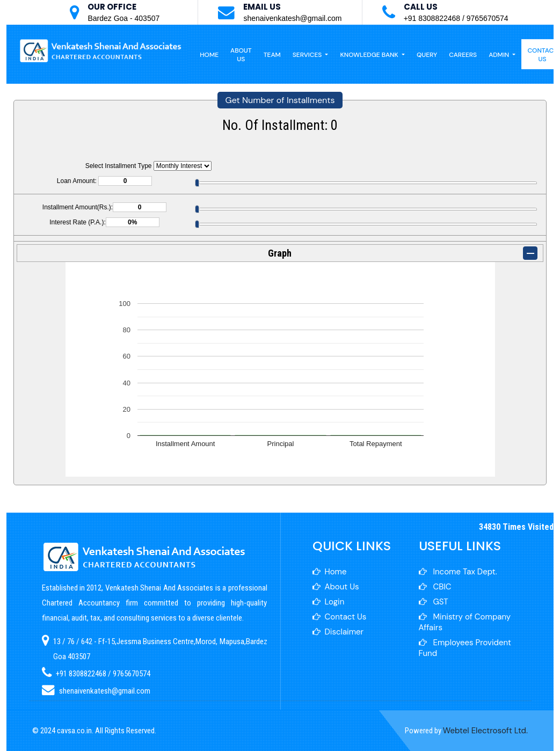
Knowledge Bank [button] (370, 55)
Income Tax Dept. (458, 572)
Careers (463, 55)
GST (434, 602)
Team (272, 55)
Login (329, 602)
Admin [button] (500, 55)
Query (427, 55)
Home (209, 55)
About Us (241, 55)
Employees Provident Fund (465, 648)
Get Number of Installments (280, 100)
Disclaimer (338, 632)
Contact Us (340, 617)
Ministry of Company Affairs (465, 622)
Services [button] (308, 55)
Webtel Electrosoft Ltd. (485, 731)
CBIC (435, 587)
